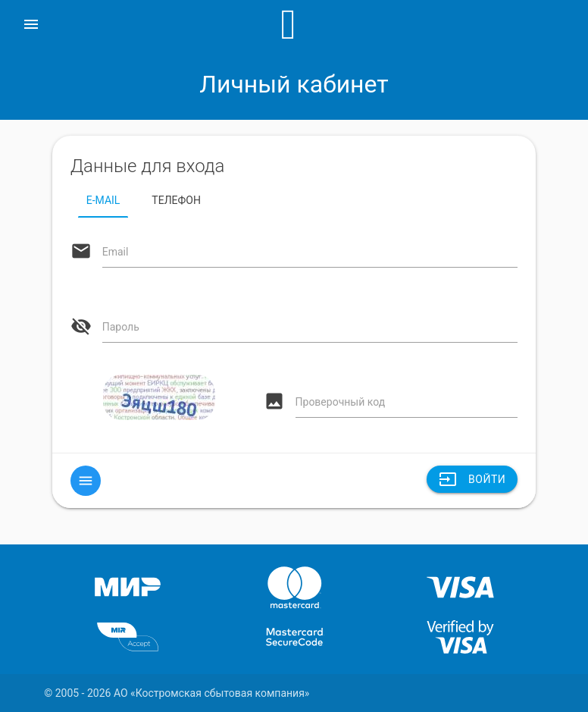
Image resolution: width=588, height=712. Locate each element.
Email (116, 252)
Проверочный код (341, 402)
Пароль (121, 327)
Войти (472, 479)
